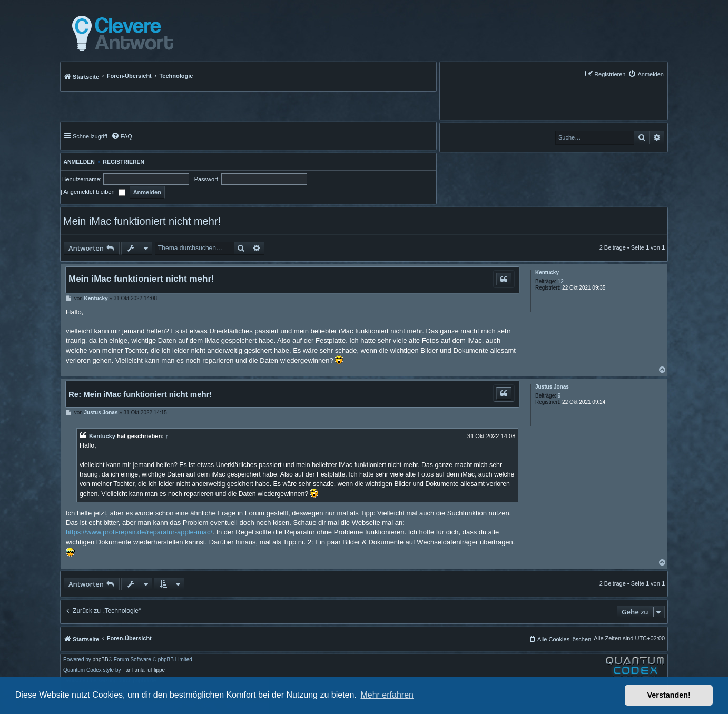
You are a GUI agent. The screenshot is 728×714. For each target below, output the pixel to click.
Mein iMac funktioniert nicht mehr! (142, 221)
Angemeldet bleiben (94, 192)
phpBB (101, 660)
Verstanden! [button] (669, 695)
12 (561, 281)
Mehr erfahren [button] (387, 695)
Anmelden (78, 162)
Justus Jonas (552, 387)
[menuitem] (646, 74)
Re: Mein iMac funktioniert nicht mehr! (140, 394)
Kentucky (547, 272)
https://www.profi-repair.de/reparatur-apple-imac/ (139, 532)
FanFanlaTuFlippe (144, 670)
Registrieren (124, 162)
